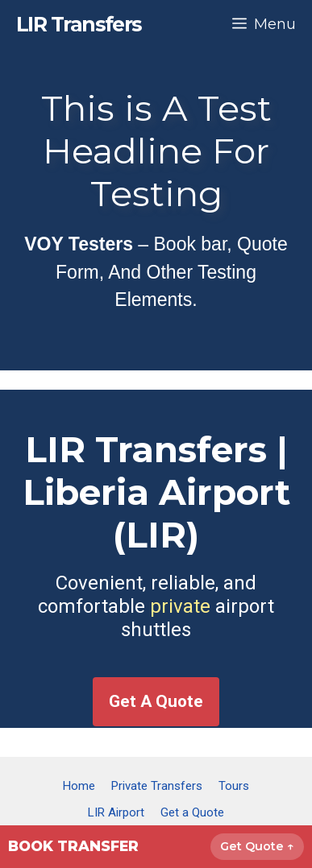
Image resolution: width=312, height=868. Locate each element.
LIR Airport (116, 812)
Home (79, 786)
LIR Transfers (79, 24)
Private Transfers (157, 786)
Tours (234, 786)
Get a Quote (192, 812)
